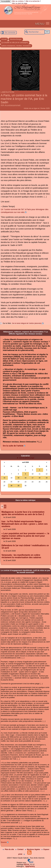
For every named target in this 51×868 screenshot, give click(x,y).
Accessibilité (6, 1)
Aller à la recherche (32, 1)
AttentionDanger (16, 39)
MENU (40, 24)
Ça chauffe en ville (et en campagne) (15, 43)
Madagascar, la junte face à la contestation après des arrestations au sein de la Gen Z (23, 513)
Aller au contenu (18, 1)
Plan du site (9, 849)
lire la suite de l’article (13, 446)
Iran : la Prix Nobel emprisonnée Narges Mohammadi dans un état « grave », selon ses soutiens (25, 524)
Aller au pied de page (20, 3)
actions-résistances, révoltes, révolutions (16, 46)
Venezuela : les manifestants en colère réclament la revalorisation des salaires (21, 556)
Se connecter (10, 33)
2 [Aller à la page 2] (5, 506)
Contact (20, 849)
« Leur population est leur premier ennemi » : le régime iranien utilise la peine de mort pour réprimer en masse (25, 536)
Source (4, 842)
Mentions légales (33, 849)
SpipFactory (30, 866)
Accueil (4, 39)
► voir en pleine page (25, 458)
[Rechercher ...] (35, 32)
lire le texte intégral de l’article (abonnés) (27, 323)
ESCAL (27, 864)
